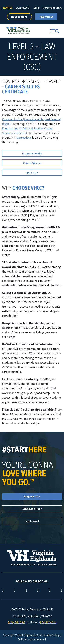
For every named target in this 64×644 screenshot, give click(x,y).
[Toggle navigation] (53, 31)
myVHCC (7, 8)
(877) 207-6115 (48, 622)
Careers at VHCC (52, 8)
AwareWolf (23, 8)
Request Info (19, 17)
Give (36, 8)
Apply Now (46, 17)
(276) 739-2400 (16, 622)
